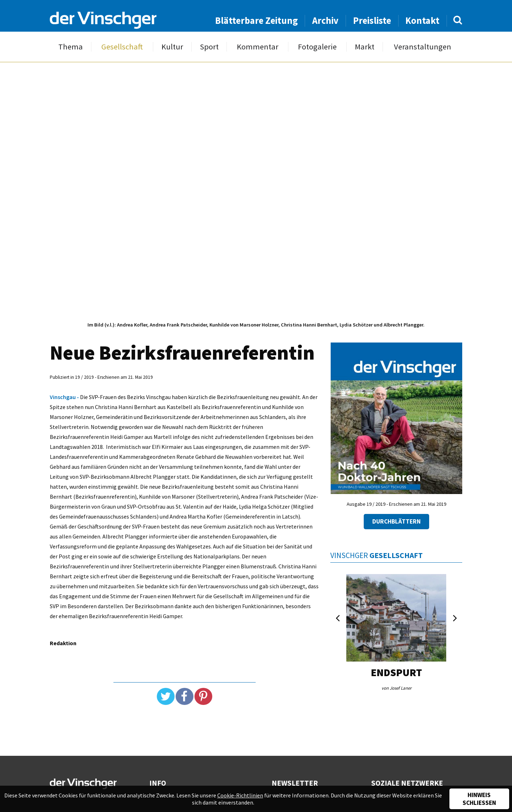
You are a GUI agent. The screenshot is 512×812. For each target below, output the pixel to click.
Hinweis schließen (479, 799)
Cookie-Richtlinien (240, 795)
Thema (71, 47)
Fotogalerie (317, 47)
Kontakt (422, 20)
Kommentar (258, 47)
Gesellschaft (122, 47)
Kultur (172, 47)
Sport (209, 47)
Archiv (325, 20)
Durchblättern (396, 521)
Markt (365, 47)
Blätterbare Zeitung (257, 20)
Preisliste (372, 20)
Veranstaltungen (423, 47)
